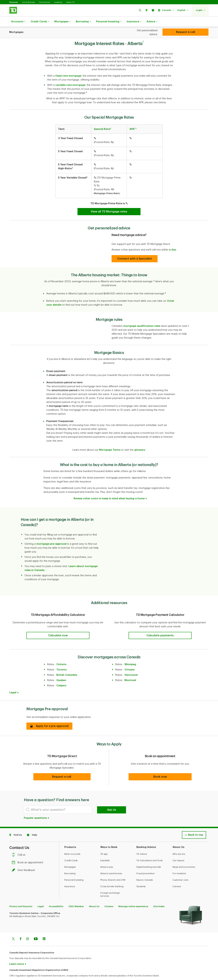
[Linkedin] (44, 931)
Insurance (134, 22)
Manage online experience (133, 898)
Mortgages (63, 22)
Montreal (130, 672)
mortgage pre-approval (51, 535)
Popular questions (37, 809)
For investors (179, 865)
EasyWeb (105, 852)
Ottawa (130, 661)
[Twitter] (13, 931)
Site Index (159, 898)
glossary (140, 441)
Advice (152, 22)
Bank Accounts (72, 845)
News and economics (184, 858)
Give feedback (24, 862)
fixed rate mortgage (68, 67)
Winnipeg (130, 656)
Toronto (62, 661)
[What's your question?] (58, 801)
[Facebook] (20, 931)
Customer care (180, 871)
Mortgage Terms (110, 441)
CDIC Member (76, 898)
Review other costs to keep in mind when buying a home (109, 490)
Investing (58, 2)
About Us (94, 898)
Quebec (61, 672)
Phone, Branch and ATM (113, 871)
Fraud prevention (146, 865)
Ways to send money (111, 865)
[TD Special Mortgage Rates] (109, 203)
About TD (70, 2)
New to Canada (145, 871)
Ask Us (112, 801)
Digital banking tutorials (149, 858)
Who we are (179, 845)
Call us (19, 846)
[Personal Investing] (185, 32)
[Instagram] (28, 931)
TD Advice (142, 845)
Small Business (28, 2)
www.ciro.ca (17, 973)
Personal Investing (109, 22)
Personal (14, 2)
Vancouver (131, 666)
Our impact (178, 852)
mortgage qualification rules (142, 317)
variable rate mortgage (70, 77)
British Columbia (67, 666)
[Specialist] (135, 250)
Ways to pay (107, 858)
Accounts (18, 22)
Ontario (61, 656)
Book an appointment (28, 854)
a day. (173, 241)
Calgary (61, 677)
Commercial (44, 2)
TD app (104, 845)
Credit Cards (40, 22)
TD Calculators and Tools (150, 852)
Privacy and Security (21, 898)
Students (141, 878)
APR (132, 121)
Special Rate (102, 121)
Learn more (17, 956)
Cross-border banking (112, 878)
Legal (13, 684)
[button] (140, 10)
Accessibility (56, 898)
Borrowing (83, 22)
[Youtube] (36, 931)
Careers (177, 878)
